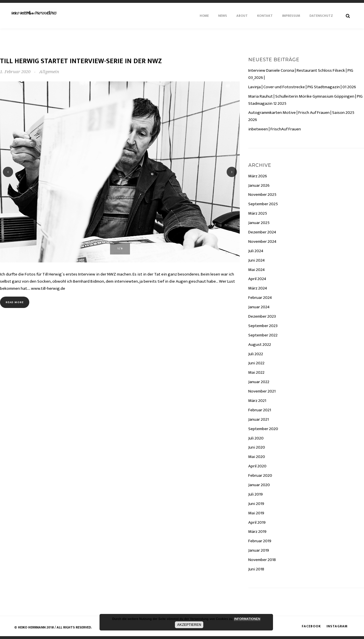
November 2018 (262, 560)
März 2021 (257, 401)
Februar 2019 (260, 541)
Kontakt (265, 16)
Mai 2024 (257, 270)
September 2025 (263, 204)
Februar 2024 (260, 298)
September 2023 (263, 326)
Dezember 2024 (262, 232)
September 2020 (263, 429)
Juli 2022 (256, 354)
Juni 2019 (256, 504)
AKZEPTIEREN (189, 625)
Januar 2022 (259, 382)
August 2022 (260, 345)
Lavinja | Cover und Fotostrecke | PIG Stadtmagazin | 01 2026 (302, 87)
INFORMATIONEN (247, 619)
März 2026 (258, 176)
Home (204, 16)
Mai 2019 (256, 513)
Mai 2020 (257, 457)
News (223, 16)
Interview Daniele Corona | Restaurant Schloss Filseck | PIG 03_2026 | (301, 74)
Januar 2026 (259, 185)
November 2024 (262, 242)
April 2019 (257, 522)
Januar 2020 (259, 485)
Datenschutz (321, 16)
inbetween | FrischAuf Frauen (275, 129)
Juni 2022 (256, 363)
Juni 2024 (257, 260)
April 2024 (257, 279)
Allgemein (49, 72)
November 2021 (262, 391)
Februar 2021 (260, 410)
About (242, 16)
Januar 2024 (259, 307)
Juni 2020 (257, 447)
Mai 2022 (256, 372)
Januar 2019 (259, 550)
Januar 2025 (259, 223)
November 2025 (262, 195)
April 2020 (257, 466)
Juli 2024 (256, 251)
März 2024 (258, 288)
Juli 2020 (256, 438)
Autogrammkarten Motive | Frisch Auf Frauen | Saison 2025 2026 (301, 116)
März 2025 (258, 213)
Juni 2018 (256, 569)
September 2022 (263, 335)
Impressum (291, 16)
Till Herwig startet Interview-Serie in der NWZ (81, 61)
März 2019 (257, 532)
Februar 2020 (260, 475)
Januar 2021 (258, 419)
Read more (15, 302)
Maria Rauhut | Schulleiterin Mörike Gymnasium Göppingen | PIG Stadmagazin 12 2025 (305, 100)
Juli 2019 (256, 494)
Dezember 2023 (262, 316)
